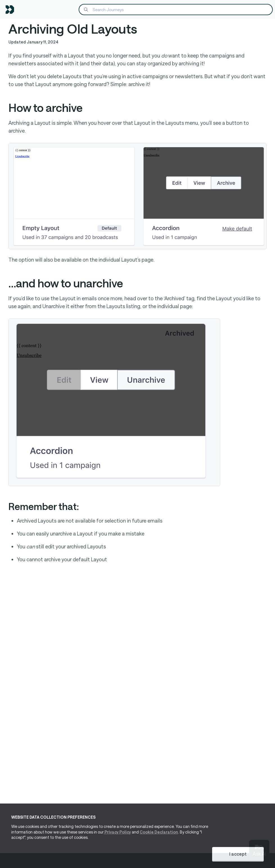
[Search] (176, 10)
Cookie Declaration (159, 832)
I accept (238, 854)
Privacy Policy (117, 832)
